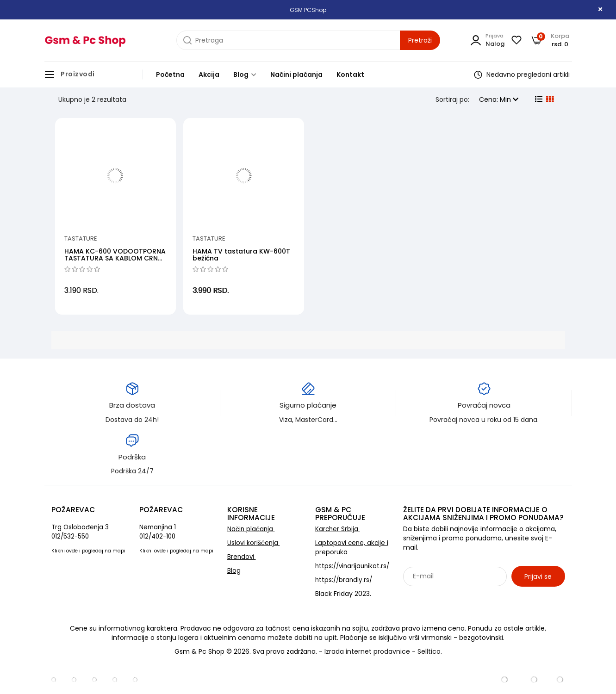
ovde (72, 551)
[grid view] (549, 99)
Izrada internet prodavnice (367, 651)
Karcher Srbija (338, 529)
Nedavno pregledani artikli (522, 74)
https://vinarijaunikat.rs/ (352, 566)
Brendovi (242, 557)
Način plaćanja (251, 529)
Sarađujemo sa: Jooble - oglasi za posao (461, 596)
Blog (245, 74)
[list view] (538, 99)
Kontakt (350, 74)
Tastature (81, 239)
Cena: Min (499, 99)
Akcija (209, 74)
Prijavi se (538, 576)
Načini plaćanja (296, 74)
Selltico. (430, 651)
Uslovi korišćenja (254, 543)
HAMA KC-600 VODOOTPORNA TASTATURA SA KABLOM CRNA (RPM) (115, 258)
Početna (170, 74)
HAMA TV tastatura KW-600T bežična (241, 255)
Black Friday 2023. (343, 594)
